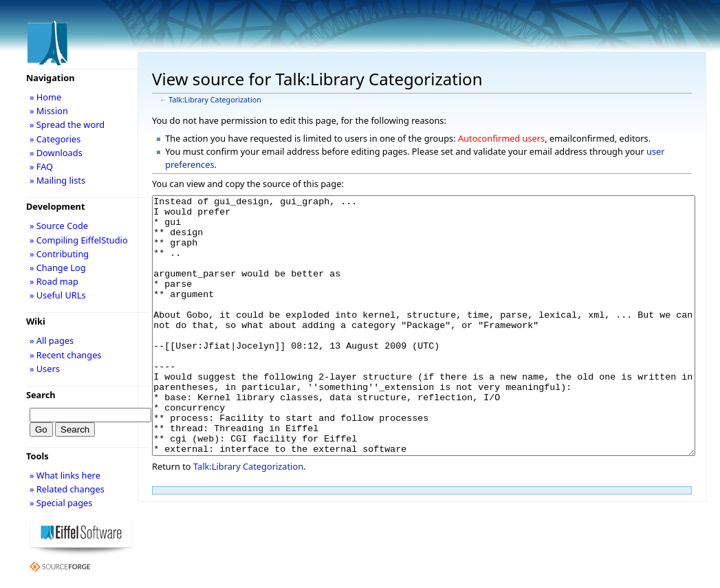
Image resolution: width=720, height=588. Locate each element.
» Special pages (61, 503)
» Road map (54, 281)
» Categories (55, 139)
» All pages (52, 340)
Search (41, 395)
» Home (45, 97)
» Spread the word (67, 124)
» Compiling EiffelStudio (79, 240)
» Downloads (56, 153)
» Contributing (59, 254)
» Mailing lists (57, 180)
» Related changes (67, 489)
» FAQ (41, 166)
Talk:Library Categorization (215, 100)
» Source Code (59, 226)
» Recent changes (66, 355)
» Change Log (58, 268)
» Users (45, 369)
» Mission (49, 111)
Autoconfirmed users (501, 138)
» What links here (65, 475)
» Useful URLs (58, 295)
